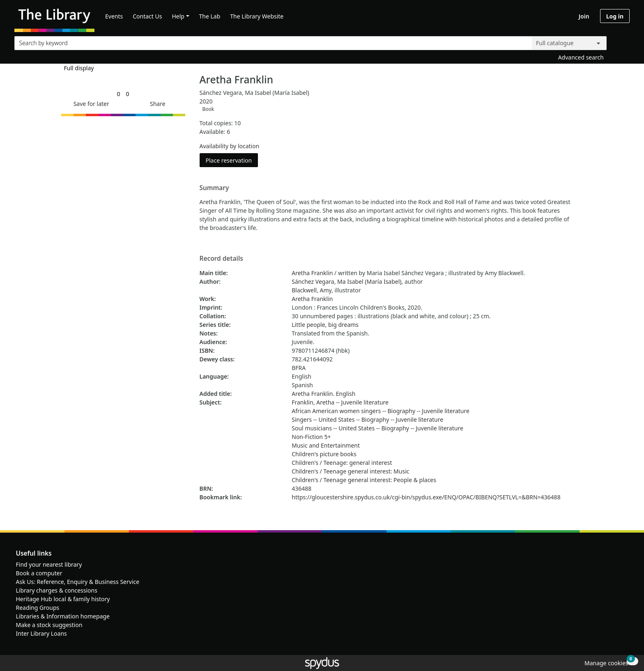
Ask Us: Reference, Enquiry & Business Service (78, 582)
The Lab (210, 16)
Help (178, 16)
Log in (615, 16)
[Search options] (569, 43)
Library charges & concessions (57, 590)
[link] (118, 94)
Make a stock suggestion (49, 625)
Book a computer (39, 573)
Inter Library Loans (41, 633)
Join (584, 16)
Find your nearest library (49, 564)
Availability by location (230, 146)
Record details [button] (221, 259)
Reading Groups (38, 608)
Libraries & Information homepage (63, 616)
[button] (90, 104)
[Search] (620, 41)
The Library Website (257, 16)
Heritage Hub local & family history (63, 599)
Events (114, 16)
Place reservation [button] (232, 160)
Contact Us (147, 16)
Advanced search (581, 57)
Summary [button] (214, 188)
